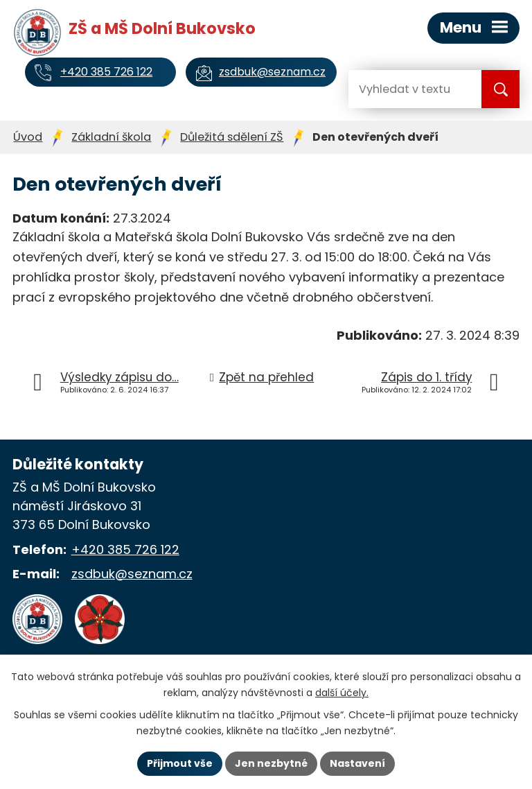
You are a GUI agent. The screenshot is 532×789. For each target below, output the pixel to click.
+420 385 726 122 (125, 549)
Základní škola (111, 137)
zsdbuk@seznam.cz (132, 574)
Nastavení (357, 763)
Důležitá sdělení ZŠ (232, 137)
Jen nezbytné (271, 763)
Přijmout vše (180, 763)
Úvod (28, 137)
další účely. (342, 693)
